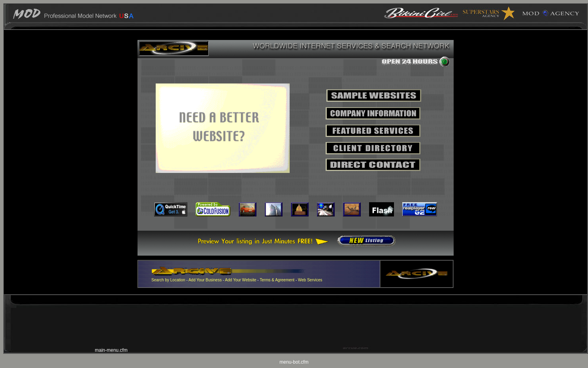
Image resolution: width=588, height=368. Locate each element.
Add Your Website (240, 280)
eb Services (312, 280)
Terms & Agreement (277, 280)
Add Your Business (206, 280)
